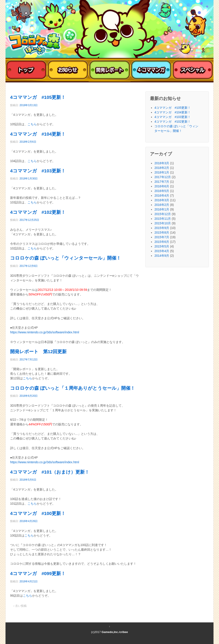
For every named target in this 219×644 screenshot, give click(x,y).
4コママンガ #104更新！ (38, 134)
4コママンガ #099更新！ (38, 573)
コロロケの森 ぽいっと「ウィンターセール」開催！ (66, 258)
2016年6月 (162, 186)
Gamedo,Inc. (110, 632)
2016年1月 (162, 209)
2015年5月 (162, 246)
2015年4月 (162, 251)
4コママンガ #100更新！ (38, 513)
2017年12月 (163, 177)
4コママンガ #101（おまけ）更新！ (50, 472)
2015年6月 (162, 242)
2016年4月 (162, 196)
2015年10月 (163, 223)
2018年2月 (162, 168)
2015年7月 (162, 237)
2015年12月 (163, 214)
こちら (32, 124)
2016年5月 (162, 191)
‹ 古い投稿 (20, 606)
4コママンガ (151, 70)
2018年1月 (162, 172)
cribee (124, 632)
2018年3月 (162, 163)
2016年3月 (162, 200)
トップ (26, 70)
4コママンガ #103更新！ (38, 171)
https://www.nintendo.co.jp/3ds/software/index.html (45, 332)
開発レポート (109, 70)
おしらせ (68, 70)
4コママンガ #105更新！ (38, 97)
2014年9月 (162, 256)
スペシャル (193, 70)
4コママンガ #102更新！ (38, 212)
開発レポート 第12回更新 (38, 352)
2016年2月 (162, 205)
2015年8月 (162, 233)
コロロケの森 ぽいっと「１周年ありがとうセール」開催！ (73, 388)
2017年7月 (162, 182)
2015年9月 (162, 228)
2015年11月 (163, 219)
